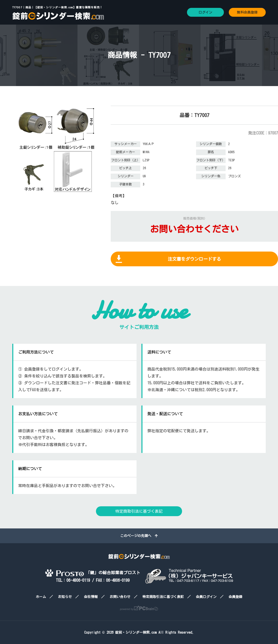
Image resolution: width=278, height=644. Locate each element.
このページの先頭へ (139, 536)
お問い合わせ (120, 597)
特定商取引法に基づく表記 (139, 511)
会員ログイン (206, 597)
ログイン (205, 12)
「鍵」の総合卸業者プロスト (93, 573)
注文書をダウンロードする (194, 259)
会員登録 (235, 597)
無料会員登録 (247, 12)
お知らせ (65, 597)
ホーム (41, 597)
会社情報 (91, 597)
